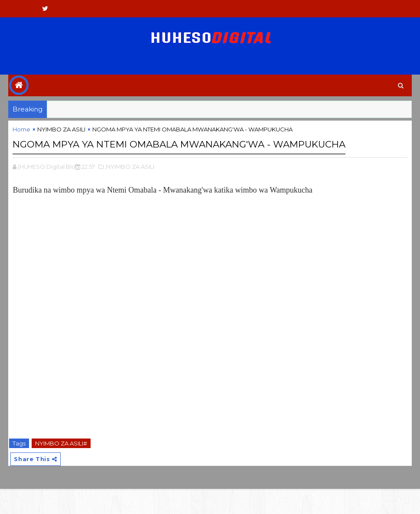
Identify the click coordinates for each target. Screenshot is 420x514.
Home (21, 135)
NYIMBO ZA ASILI (61, 135)
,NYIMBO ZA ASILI (130, 189)
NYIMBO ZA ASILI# (61, 465)
